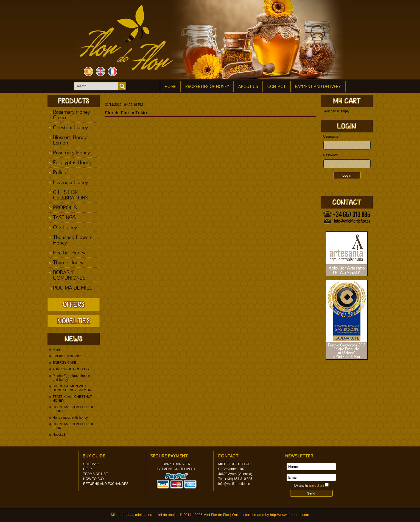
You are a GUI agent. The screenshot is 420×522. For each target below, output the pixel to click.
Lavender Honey (71, 182)
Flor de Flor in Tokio (67, 356)
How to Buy (94, 479)
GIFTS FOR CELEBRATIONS (71, 195)
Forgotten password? (338, 187)
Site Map (91, 464)
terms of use (317, 486)
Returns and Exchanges (106, 484)
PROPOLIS (65, 207)
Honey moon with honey (70, 418)
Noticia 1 (59, 435)
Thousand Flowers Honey (73, 240)
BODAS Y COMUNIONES (69, 275)
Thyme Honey (68, 262)
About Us (248, 86)
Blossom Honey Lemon (70, 140)
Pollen (60, 172)
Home (170, 86)
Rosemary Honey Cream (72, 114)
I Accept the (309, 486)
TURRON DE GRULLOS (71, 369)
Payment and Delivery (318, 86)
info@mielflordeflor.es (234, 484)
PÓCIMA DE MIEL (72, 288)
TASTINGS (64, 217)
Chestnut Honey (71, 127)
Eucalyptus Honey (72, 162)
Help (87, 469)
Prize (56, 349)
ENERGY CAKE (65, 363)
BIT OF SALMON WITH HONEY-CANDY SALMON (72, 388)
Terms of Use (96, 474)
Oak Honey (65, 227)
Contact (277, 86)
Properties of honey (207, 86)
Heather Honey (69, 252)
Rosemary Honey (72, 152)
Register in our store (337, 184)
